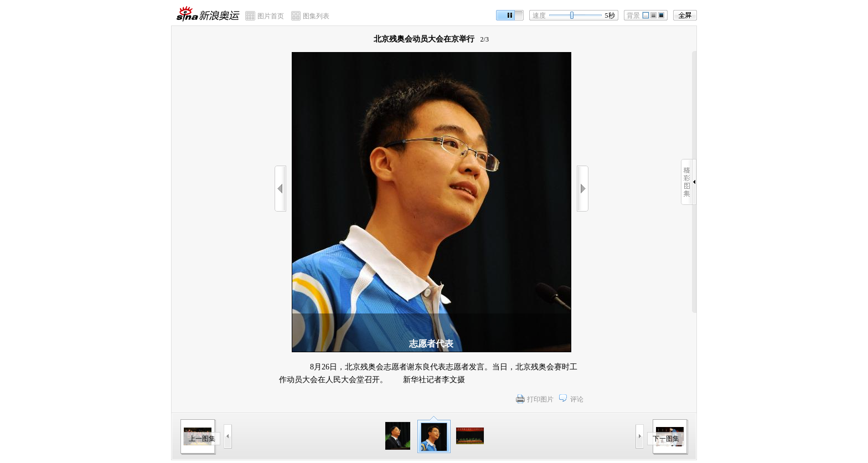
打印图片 (540, 399)
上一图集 (202, 439)
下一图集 (666, 439)
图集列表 (316, 16)
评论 (577, 399)
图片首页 (271, 16)
